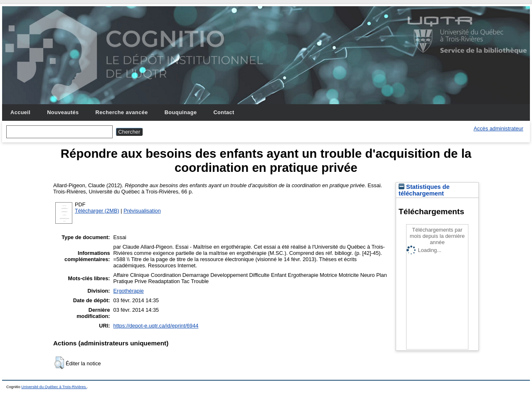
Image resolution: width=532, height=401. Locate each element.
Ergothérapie (129, 291)
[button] (59, 363)
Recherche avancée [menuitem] (122, 112)
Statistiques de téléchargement (424, 190)
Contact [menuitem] (224, 112)
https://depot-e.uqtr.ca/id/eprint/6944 (156, 326)
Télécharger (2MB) (97, 211)
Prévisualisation (142, 211)
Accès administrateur (499, 128)
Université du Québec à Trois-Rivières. (54, 387)
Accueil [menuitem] (20, 112)
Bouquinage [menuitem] (181, 112)
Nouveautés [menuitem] (63, 112)
